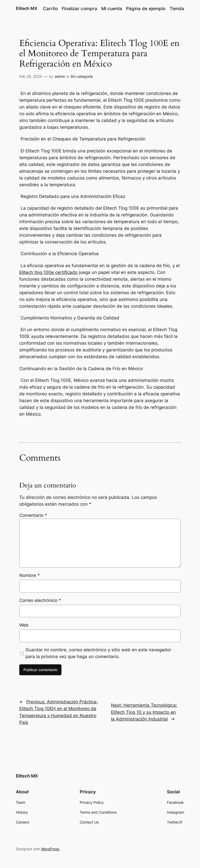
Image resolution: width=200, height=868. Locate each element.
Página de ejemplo (146, 9)
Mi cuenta (112, 9)
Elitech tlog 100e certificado (48, 272)
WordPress (50, 849)
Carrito (50, 9)
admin (60, 76)
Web (24, 625)
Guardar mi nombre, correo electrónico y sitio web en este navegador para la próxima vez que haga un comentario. (98, 653)
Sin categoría (82, 76)
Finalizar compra (79, 9)
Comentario (33, 515)
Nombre (30, 575)
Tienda (177, 9)
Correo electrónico (40, 600)
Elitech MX (27, 8)
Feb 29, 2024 (31, 76)
